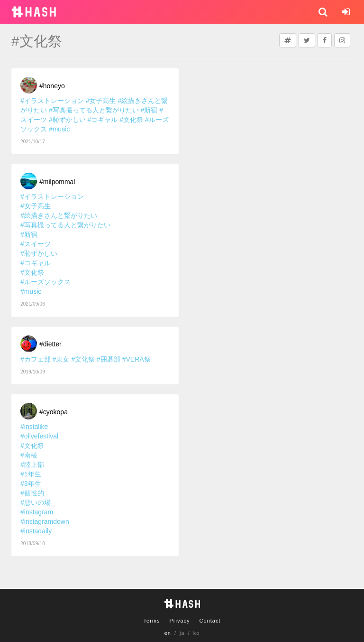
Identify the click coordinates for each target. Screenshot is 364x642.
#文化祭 (131, 120)
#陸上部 (32, 465)
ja (182, 633)
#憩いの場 (36, 502)
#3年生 (31, 484)
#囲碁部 (109, 359)
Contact (210, 621)
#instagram (37, 512)
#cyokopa (54, 412)
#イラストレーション (52, 101)
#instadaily (36, 531)
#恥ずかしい (67, 120)
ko (197, 633)
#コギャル (103, 120)
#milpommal (57, 182)
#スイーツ (36, 244)
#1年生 (31, 474)
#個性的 (32, 493)
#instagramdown (45, 521)
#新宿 (149, 110)
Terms (152, 621)
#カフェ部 (36, 359)
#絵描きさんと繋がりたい (59, 215)
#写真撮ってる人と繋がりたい (94, 110)
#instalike (34, 427)
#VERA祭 (136, 359)
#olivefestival (39, 436)
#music (59, 129)
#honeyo (52, 86)
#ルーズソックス (45, 282)
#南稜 (29, 455)
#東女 (61, 359)
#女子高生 (101, 101)
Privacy (179, 621)
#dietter (50, 344)
